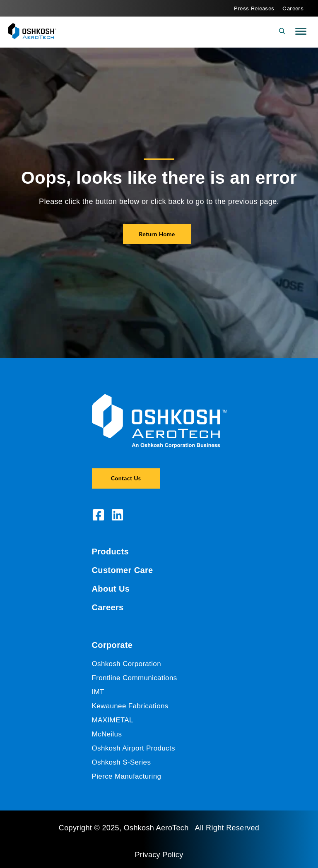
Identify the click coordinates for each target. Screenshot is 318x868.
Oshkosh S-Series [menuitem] (122, 762)
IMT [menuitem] (98, 692)
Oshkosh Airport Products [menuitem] (134, 748)
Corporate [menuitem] (112, 645)
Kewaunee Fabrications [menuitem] (130, 706)
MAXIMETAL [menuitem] (113, 720)
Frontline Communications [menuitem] (135, 678)
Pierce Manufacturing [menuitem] (127, 776)
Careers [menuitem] (293, 8)
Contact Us (126, 478)
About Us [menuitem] (111, 589)
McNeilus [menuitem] (107, 734)
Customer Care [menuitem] (123, 570)
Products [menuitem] (111, 551)
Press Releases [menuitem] (254, 8)
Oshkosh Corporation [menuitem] (126, 664)
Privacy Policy (159, 855)
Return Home (157, 234)
